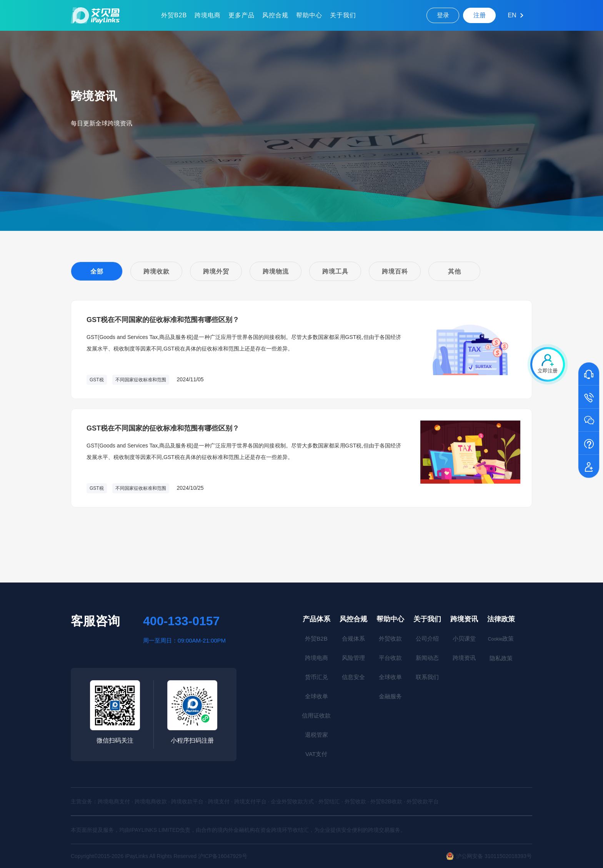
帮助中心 (309, 15)
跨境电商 (208, 15)
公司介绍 (427, 638)
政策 (501, 638)
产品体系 (316, 619)
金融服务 (390, 696)
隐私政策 (501, 658)
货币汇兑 (316, 677)
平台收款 (390, 658)
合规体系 (353, 638)
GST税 (97, 380)
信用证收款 (316, 715)
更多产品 (242, 15)
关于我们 (343, 15)
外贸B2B (174, 15)
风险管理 (353, 658)
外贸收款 (390, 638)
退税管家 (316, 735)
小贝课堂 (464, 638)
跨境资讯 (464, 619)
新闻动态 (427, 658)
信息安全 (353, 677)
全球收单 (316, 696)
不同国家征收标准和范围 (141, 380)
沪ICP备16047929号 (223, 856)
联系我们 (427, 677)
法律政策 (501, 619)
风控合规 (275, 15)
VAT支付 (316, 754)
